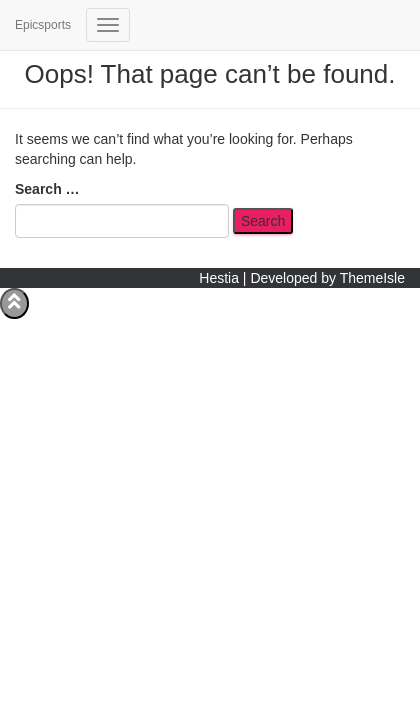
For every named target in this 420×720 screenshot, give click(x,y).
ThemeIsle (372, 278)
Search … (47, 189)
